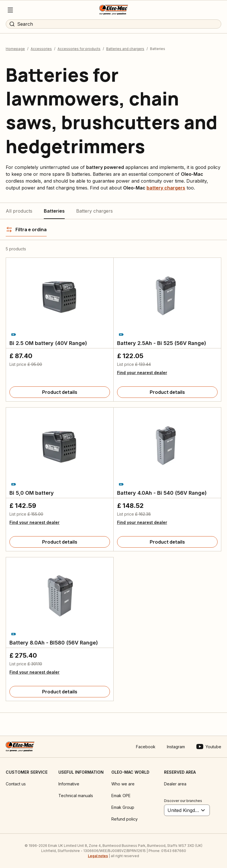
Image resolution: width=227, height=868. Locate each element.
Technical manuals (76, 796)
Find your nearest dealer (142, 373)
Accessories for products (79, 49)
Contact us (16, 784)
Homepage (15, 49)
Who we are (123, 784)
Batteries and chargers (125, 49)
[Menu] (10, 10)
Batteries (54, 211)
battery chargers (166, 188)
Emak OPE (121, 796)
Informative (69, 784)
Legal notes (98, 856)
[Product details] (60, 392)
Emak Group (123, 807)
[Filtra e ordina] (26, 230)
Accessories (41, 49)
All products (19, 211)
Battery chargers (94, 211)
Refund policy (125, 819)
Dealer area (175, 784)
